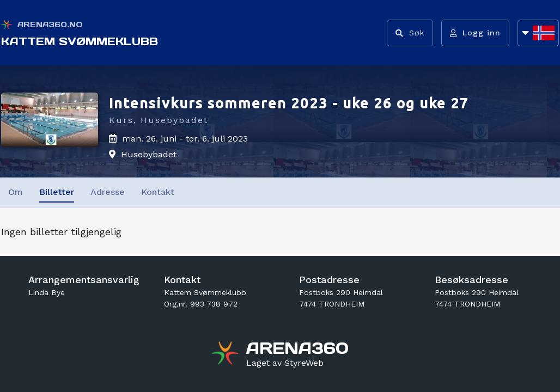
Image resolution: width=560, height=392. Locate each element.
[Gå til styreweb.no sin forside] (285, 363)
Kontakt (158, 192)
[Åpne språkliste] (538, 33)
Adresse (108, 192)
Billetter (57, 192)
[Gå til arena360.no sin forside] (226, 354)
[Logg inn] (475, 33)
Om (16, 192)
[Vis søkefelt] (410, 33)
